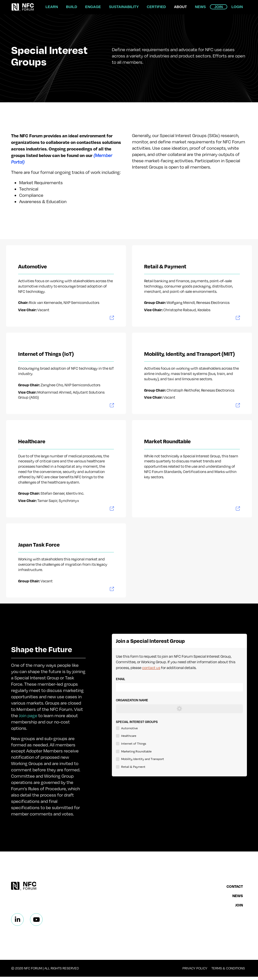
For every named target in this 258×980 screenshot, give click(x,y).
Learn (52, 7)
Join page (28, 719)
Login (237, 7)
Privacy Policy (195, 971)
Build (72, 7)
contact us (151, 669)
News (200, 7)
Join (219, 7)
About (180, 7)
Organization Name (132, 702)
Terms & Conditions (228, 971)
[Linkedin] (17, 923)
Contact (235, 889)
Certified (156, 7)
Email (121, 681)
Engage (93, 7)
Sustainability (124, 7)
